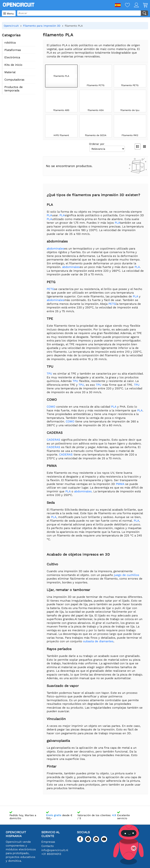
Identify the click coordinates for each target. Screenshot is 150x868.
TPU (49, 374)
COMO (51, 407)
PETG (50, 289)
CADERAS (53, 440)
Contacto (48, 846)
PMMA (120, 484)
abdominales (55, 249)
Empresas (48, 842)
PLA (49, 215)
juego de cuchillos (127, 575)
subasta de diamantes (98, 641)
